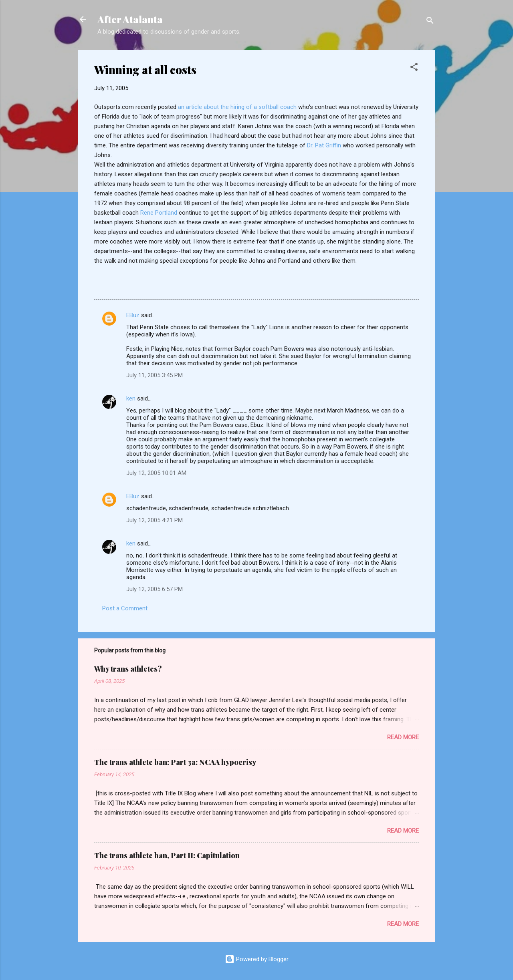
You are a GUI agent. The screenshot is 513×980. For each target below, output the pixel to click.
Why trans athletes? (128, 669)
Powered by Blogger (257, 959)
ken (131, 398)
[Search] (430, 22)
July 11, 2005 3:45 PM (155, 375)
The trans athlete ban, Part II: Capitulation (167, 855)
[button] (414, 68)
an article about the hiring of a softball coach (238, 107)
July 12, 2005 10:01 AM (156, 473)
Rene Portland (160, 213)
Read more (403, 737)
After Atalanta (130, 19)
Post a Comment (125, 608)
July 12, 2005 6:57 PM (155, 589)
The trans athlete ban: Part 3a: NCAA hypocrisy (175, 762)
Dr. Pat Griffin (324, 145)
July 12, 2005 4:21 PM (155, 520)
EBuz (133, 315)
